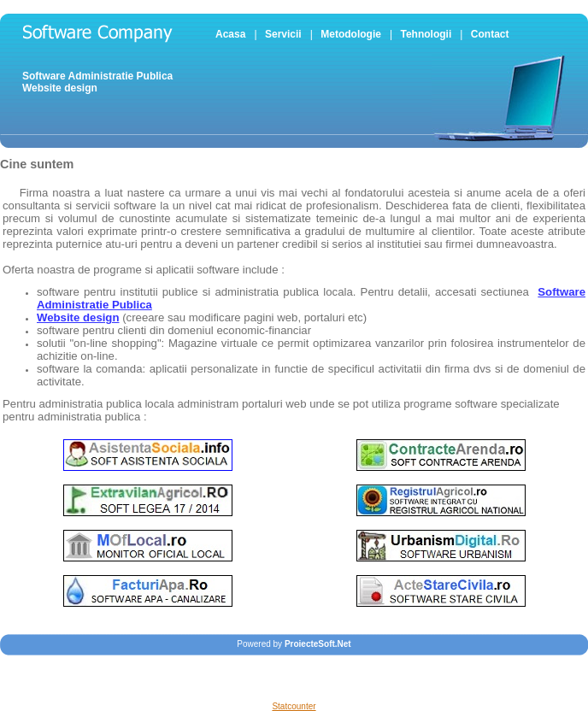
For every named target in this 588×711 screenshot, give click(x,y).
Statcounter (294, 706)
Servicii (283, 34)
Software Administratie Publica (97, 76)
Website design (60, 88)
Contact (490, 34)
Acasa (230, 34)
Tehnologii (426, 34)
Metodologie (351, 34)
